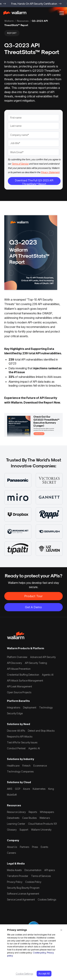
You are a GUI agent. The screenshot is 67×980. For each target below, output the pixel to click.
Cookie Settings (24, 974)
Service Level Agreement (21, 899)
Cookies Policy (33, 882)
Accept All (44, 973)
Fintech (26, 766)
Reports (33, 812)
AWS (10, 789)
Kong (51, 789)
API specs (50, 870)
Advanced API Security (43, 657)
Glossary (12, 830)
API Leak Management (19, 686)
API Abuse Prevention (19, 669)
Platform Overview (17, 657)
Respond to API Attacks (20, 737)
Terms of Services (41, 876)
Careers (11, 853)
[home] (17, 13)
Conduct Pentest (16, 748)
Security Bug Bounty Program (23, 888)
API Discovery (14, 663)
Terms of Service (20, 164)
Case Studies (29, 818)
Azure (26, 789)
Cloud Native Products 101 (42, 824)
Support (24, 830)
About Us (12, 847)
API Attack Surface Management (25, 681)
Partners (24, 847)
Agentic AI (48, 675)
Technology (46, 707)
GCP (18, 789)
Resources (23, 21)
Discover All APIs (16, 731)
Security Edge (15, 713)
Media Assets (14, 870)
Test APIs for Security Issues (22, 742)
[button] (62, 13)
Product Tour (34, 596)
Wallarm (9, 21)
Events (44, 847)
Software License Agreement (23, 894)
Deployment (30, 707)
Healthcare (13, 766)
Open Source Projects (19, 692)
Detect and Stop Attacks (41, 731)
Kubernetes (39, 789)
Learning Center (16, 824)
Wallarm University (41, 830)
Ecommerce (40, 766)
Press (35, 847)
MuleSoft (12, 795)
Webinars (45, 818)
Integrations (14, 707)
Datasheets (13, 818)
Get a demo (33, 607)
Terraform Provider (18, 876)
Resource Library (16, 812)
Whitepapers (47, 812)
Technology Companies (20, 771)
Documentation (33, 870)
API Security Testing (36, 663)
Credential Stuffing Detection (23, 675)
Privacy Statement (50, 172)
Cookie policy (39, 953)
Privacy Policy (15, 882)
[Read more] (33, 425)
